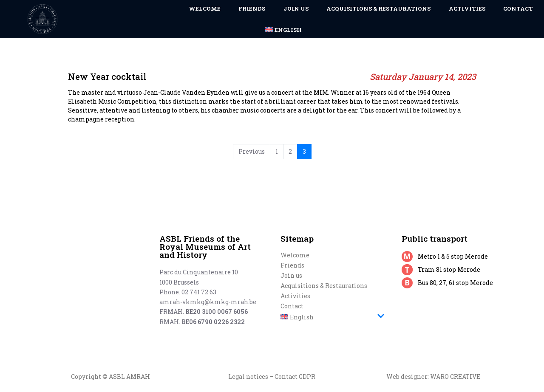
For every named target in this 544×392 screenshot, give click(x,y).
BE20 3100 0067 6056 (217, 312)
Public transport (435, 238)
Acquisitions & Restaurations (324, 286)
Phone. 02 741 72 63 (188, 292)
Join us (291, 275)
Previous (252, 151)
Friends (292, 265)
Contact (292, 306)
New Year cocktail (128, 56)
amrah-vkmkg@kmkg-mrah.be (208, 302)
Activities (295, 296)
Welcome (295, 255)
